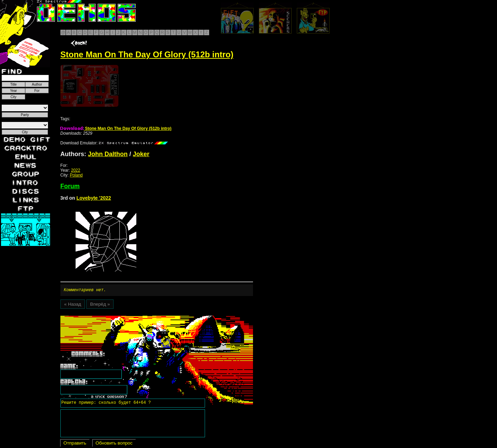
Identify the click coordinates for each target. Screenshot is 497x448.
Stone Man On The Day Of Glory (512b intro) (116, 128)
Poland (76, 175)
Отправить (75, 444)
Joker (141, 154)
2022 (76, 170)
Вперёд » (100, 305)
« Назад (73, 305)
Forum (70, 186)
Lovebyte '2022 (94, 198)
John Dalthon (108, 154)
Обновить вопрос (114, 444)
